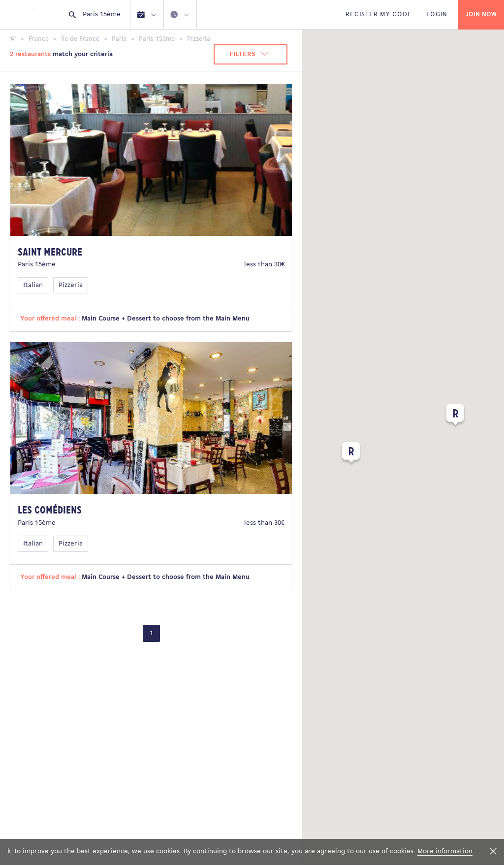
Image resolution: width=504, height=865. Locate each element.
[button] (351, 454)
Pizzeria (71, 285)
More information (445, 851)
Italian (33, 285)
